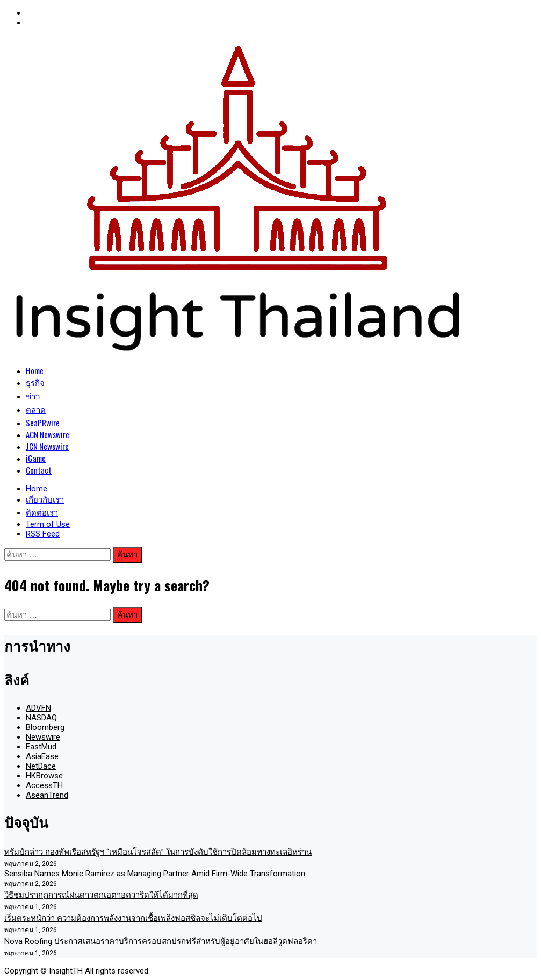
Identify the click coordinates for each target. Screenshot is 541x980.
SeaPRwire (43, 423)
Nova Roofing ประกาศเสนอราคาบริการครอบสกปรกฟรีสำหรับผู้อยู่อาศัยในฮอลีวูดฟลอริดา (161, 941)
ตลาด (36, 409)
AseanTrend (47, 795)
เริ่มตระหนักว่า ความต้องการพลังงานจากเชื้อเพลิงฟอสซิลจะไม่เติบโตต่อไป (133, 918)
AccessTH (44, 785)
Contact (39, 470)
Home (35, 370)
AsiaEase (42, 756)
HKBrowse (44, 776)
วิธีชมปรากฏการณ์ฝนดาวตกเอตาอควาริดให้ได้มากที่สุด (101, 895)
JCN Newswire (47, 446)
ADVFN (38, 708)
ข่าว (33, 396)
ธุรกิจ (35, 382)
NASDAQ (41, 718)
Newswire (43, 737)
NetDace (41, 766)
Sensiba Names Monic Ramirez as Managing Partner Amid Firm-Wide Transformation (155, 874)
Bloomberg (45, 727)
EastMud (41, 747)
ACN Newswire (48, 434)
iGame (36, 458)
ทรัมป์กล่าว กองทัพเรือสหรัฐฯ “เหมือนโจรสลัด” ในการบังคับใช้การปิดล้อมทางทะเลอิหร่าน (158, 852)
